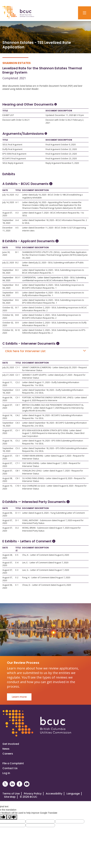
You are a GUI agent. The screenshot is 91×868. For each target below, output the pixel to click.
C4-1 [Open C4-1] (18, 405)
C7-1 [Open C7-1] (18, 463)
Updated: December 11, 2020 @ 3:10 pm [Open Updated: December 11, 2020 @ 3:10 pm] (65, 115)
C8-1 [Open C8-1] (18, 471)
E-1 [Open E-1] (17, 585)
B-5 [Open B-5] (17, 293)
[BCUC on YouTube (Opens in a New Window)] (27, 784)
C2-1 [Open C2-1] (18, 375)
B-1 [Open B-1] (17, 252)
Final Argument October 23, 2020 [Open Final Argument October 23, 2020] (61, 154)
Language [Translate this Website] (73, 794)
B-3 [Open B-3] (17, 270)
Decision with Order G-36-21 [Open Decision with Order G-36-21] (16, 120)
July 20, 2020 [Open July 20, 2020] (8, 367)
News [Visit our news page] (6, 749)
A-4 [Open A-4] (17, 220)
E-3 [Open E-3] (17, 570)
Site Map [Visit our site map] (10, 797)
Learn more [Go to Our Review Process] (19, 697)
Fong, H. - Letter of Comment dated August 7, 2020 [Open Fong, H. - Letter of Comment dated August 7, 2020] (46, 578)
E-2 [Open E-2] (17, 578)
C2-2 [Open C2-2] (18, 382)
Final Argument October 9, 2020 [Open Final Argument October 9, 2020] (61, 145)
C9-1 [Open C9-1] (18, 478)
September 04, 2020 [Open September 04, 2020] (8, 272)
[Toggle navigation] (85, 13)
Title (5, 111)
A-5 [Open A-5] (17, 228)
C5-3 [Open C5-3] (18, 448)
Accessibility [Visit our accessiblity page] (54, 794)
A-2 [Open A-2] (17, 195)
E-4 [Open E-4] (17, 563)
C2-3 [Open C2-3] (18, 390)
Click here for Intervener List (45, 351)
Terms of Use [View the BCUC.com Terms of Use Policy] (11, 794)
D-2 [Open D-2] (17, 528)
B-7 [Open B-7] (17, 308)
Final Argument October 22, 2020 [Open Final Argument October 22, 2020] (61, 149)
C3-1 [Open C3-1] (18, 397)
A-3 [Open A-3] (17, 213)
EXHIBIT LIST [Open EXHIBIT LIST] (8, 115)
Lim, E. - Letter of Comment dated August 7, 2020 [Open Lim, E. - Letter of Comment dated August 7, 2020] (45, 563)
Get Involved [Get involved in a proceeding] (11, 744)
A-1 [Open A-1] (17, 202)
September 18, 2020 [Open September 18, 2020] (8, 222)
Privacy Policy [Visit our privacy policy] (33, 794)
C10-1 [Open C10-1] (18, 486)
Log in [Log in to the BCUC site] (6, 773)
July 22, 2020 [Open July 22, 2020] (8, 263)
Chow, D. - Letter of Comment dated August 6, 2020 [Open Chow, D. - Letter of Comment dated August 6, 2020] (47, 585)
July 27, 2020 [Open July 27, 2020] (8, 375)
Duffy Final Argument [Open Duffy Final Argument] (12, 149)
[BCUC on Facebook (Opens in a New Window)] (19, 784)
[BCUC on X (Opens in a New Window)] (5, 784)
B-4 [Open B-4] (17, 285)
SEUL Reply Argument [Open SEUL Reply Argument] (13, 163)
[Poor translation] (12, 817)
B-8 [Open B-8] (17, 315)
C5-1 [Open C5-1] (18, 430)
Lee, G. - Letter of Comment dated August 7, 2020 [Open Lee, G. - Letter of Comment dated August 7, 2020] (46, 570)
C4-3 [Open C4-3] (18, 423)
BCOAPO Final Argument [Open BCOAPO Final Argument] (14, 159)
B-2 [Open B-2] (17, 263)
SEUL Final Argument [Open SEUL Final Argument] (12, 145)
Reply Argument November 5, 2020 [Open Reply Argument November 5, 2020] (62, 163)
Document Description (59, 111)
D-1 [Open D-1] (17, 520)
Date (5, 190)
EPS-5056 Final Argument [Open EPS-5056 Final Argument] (14, 154)
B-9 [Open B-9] (17, 323)
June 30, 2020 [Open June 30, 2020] (6, 254)
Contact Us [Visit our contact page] (10, 768)
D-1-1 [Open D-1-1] (18, 513)
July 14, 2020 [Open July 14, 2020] (8, 195)
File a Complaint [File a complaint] (13, 763)
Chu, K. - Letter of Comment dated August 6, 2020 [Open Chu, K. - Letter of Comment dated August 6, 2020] (46, 555)
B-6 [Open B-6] (17, 300)
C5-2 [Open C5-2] (18, 441)
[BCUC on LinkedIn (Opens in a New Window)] (12, 784)
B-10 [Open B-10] (18, 330)
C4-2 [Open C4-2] (18, 415)
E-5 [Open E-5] (17, 555)
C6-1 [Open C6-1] (18, 456)
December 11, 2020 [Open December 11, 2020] (8, 229)
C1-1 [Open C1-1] (18, 367)
